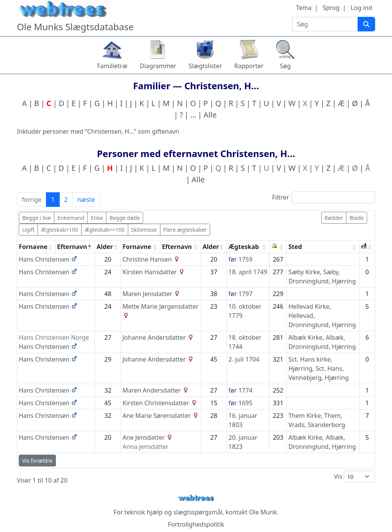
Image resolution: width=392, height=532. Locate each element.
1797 (246, 294)
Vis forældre (37, 461)
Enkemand (71, 218)
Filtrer (324, 197)
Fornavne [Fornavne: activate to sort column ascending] (33, 247)
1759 (246, 259)
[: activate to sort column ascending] (278, 247)
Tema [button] (304, 8)
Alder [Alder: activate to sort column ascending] (105, 247)
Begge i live (37, 218)
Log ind (361, 8)
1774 (246, 390)
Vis (354, 477)
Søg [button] (285, 66)
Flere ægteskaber (185, 230)
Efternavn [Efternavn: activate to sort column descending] (72, 247)
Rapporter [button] (249, 66)
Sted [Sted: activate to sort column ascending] (295, 247)
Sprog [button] (331, 8)
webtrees (196, 498)
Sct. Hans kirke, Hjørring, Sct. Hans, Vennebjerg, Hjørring (318, 368)
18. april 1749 (248, 272)
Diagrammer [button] (158, 66)
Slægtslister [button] (205, 66)
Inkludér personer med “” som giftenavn (98, 131)
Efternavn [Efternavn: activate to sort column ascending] (177, 247)
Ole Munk (263, 512)
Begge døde (125, 218)
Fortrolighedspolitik (196, 524)
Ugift (28, 230)
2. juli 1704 (244, 359)
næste (86, 200)
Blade (357, 218)
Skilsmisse (144, 230)
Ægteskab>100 (60, 230)
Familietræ (113, 66)
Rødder (334, 218)
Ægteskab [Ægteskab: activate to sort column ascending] (244, 247)
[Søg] (366, 24)
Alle (210, 115)
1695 (246, 403)
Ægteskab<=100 (105, 230)
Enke (97, 218)
